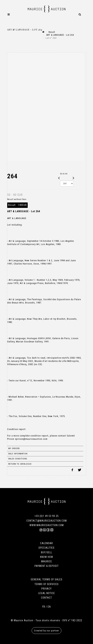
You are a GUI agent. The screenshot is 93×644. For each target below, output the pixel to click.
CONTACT (46, 598)
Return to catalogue (20, 464)
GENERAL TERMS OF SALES (47, 579)
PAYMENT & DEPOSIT (47, 566)
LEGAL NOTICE (47, 593)
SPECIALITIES (46, 548)
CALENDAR (46, 543)
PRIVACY (46, 589)
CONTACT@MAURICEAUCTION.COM (47, 521)
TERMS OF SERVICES (47, 584)
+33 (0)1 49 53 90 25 (47, 516)
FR (44, 607)
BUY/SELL (47, 552)
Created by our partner (46, 631)
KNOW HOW (47, 557)
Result (52, 32)
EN (49, 607)
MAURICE (47, 561)
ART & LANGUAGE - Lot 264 (60, 35)
